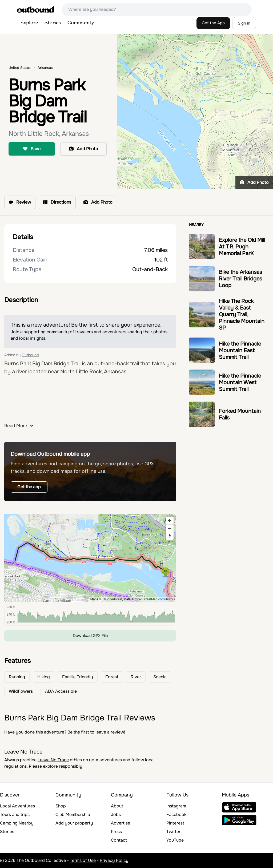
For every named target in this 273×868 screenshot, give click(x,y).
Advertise (121, 823)
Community (81, 23)
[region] (90, 558)
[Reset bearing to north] (170, 536)
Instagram (176, 806)
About (117, 806)
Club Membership (73, 815)
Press (116, 832)
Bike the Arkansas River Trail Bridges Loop (240, 279)
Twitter (173, 832)
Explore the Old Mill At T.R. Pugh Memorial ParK (242, 247)
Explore (29, 23)
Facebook (176, 815)
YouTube (175, 840)
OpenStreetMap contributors (155, 599)
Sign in (244, 23)
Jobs (116, 815)
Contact (119, 840)
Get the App (213, 23)
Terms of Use (83, 860)
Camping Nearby (17, 823)
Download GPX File (90, 636)
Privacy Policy (114, 860)
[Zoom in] (170, 520)
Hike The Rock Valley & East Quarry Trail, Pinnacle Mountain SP (242, 314)
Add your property (74, 823)
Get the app (29, 487)
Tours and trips (15, 815)
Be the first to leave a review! (96, 732)
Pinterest (175, 823)
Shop (61, 806)
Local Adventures (17, 806)
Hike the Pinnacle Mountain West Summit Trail (240, 383)
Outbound (30, 355)
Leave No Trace (53, 760)
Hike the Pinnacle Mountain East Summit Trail (240, 350)
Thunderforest (112, 599)
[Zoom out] (170, 528)
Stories (53, 23)
